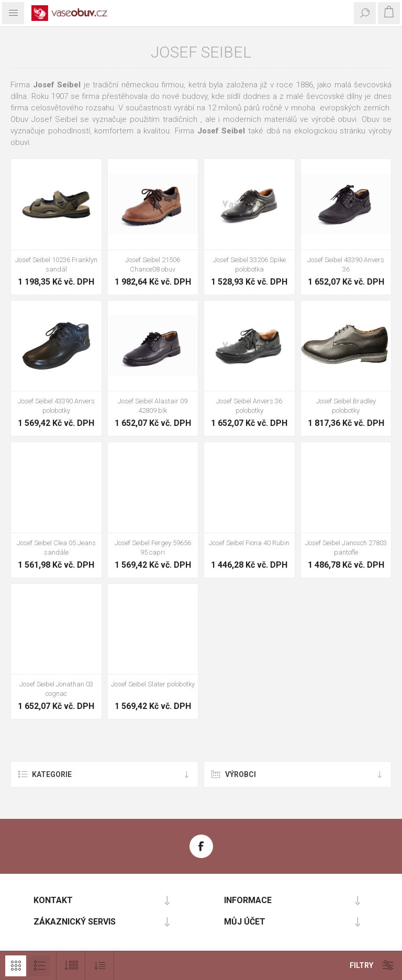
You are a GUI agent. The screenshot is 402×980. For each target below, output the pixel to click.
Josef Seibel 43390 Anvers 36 (346, 264)
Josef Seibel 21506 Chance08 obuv (153, 264)
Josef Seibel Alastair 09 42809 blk (153, 406)
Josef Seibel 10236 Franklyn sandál (56, 264)
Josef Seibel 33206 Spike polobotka (249, 264)
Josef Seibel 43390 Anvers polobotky (56, 406)
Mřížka (16, 966)
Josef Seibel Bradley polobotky (346, 406)
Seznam (39, 966)
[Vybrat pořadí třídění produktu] (100, 966)
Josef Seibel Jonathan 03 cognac (56, 689)
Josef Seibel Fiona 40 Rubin (249, 543)
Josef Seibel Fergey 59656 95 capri (153, 548)
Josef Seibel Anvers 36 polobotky (249, 406)
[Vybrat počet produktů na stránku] (71, 966)
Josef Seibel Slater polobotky (153, 684)
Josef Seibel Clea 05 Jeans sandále (56, 548)
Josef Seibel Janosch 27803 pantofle (346, 548)
